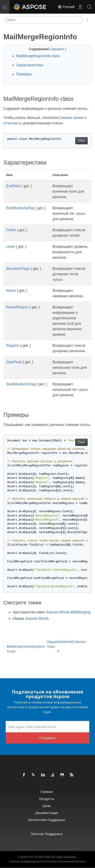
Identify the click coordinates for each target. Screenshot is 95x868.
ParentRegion (17, 307)
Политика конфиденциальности (27, 861)
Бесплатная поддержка (46, 820)
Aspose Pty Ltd (29, 857)
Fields (11, 230)
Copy (81, 141)
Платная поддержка (46, 834)
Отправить (48, 738)
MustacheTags (18, 269)
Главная (46, 792)
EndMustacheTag (20, 208)
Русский (66, 7)
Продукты (46, 799)
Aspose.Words (37, 618)
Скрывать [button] (58, 49)
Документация (46, 813)
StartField (14, 362)
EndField (13, 186)
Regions (13, 345)
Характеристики (30, 65)
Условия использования (60, 861)
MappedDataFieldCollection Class (67, 646)
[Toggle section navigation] (87, 20)
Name (11, 291)
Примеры (24, 74)
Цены (46, 806)
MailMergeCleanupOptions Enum (26, 649)
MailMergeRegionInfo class (38, 56)
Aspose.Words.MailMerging (68, 612)
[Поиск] (43, 20)
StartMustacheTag (21, 384)
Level (10, 247)
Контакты (81, 861)
